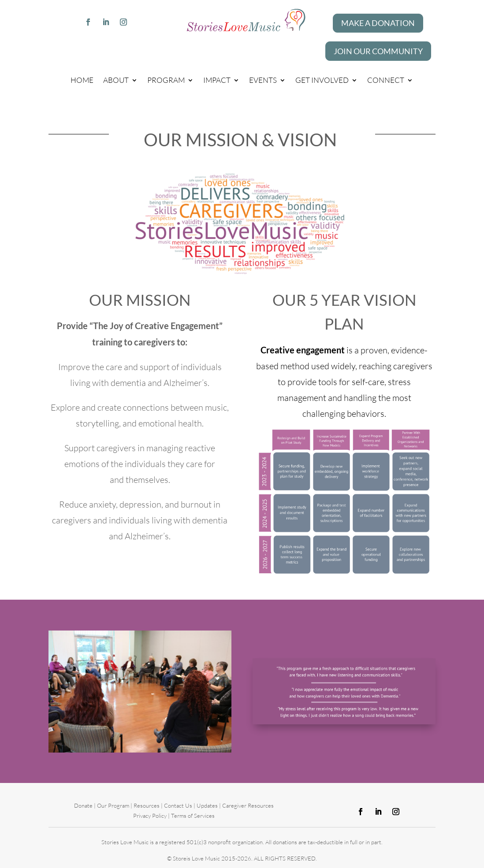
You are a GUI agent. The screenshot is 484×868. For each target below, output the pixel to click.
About (116, 80)
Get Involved (322, 80)
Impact (217, 80)
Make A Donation (378, 23)
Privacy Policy (150, 816)
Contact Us (178, 805)
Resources (147, 805)
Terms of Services (193, 816)
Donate (84, 805)
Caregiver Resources (248, 805)
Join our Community (378, 51)
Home (82, 80)
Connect (386, 80)
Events (263, 80)
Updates (207, 805)
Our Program (113, 805)
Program (166, 80)
